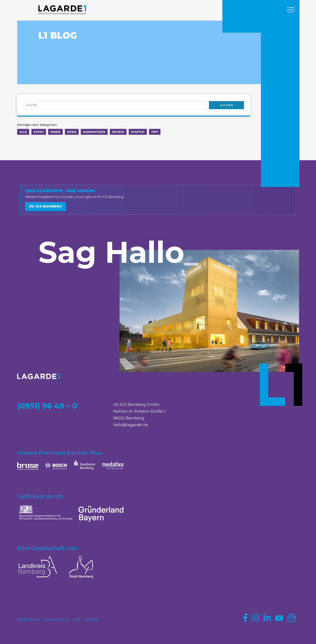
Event (39, 132)
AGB (77, 620)
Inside (55, 132)
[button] (291, 10)
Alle (23, 132)
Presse (91, 620)
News (72, 132)
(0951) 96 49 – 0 (47, 406)
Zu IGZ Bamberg (46, 206)
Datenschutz (56, 620)
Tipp (155, 132)
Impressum (28, 620)
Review (118, 132)
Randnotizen (94, 132)
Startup (138, 132)
